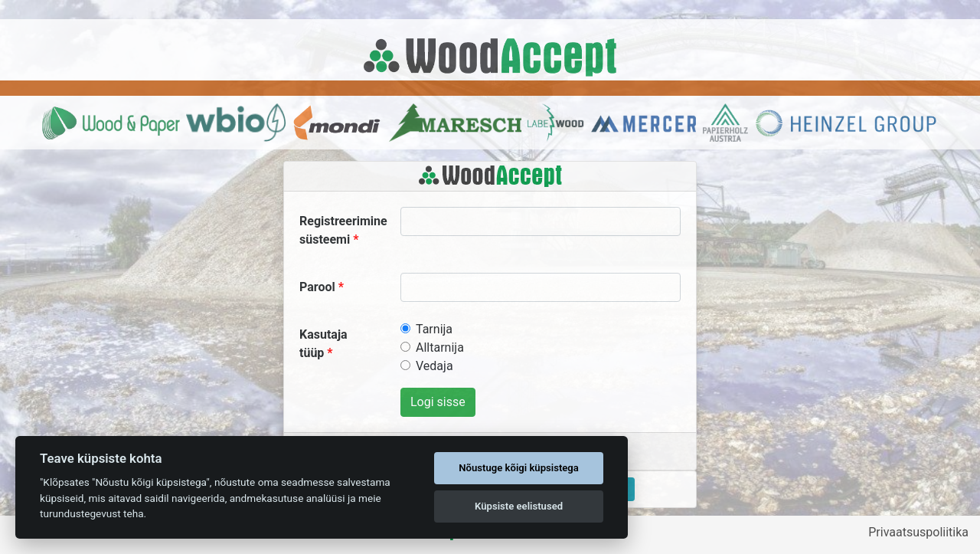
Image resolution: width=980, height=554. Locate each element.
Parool (317, 287)
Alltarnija (440, 347)
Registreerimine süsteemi (343, 230)
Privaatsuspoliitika (918, 532)
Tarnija (434, 329)
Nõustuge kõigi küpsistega (519, 468)
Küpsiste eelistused (519, 506)
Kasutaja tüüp (323, 344)
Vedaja (434, 366)
